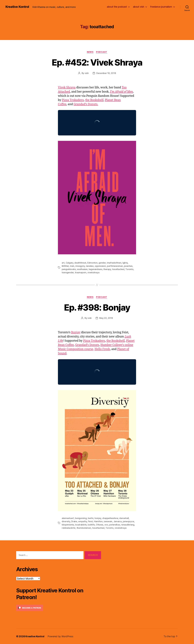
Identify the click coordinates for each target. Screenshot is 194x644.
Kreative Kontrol (17, 7)
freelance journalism (161, 7)
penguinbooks (69, 269)
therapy (107, 269)
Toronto (129, 269)
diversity (66, 521)
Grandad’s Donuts (87, 345)
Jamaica (118, 521)
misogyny (80, 266)
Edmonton (92, 263)
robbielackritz (69, 528)
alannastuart (68, 518)
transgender (68, 272)
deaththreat (80, 263)
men (72, 266)
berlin (91, 518)
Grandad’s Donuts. (86, 104)
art (63, 263)
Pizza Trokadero (73, 100)
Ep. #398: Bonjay (97, 307)
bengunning (81, 518)
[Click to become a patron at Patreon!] (59, 608)
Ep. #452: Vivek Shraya (97, 62)
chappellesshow (110, 518)
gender (102, 263)
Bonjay (76, 332)
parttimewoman (115, 266)
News (90, 52)
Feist (90, 521)
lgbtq (125, 263)
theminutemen (84, 528)
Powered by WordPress (60, 636)
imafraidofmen (114, 263)
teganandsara (95, 269)
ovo (106, 525)
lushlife (91, 525)
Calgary (70, 263)
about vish (139, 7)
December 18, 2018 (106, 73)
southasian (82, 269)
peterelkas (115, 525)
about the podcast (117, 7)
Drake (74, 521)
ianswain (108, 521)
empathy (83, 521)
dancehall (124, 518)
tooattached (118, 269)
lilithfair (65, 266)
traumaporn (81, 272)
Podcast (102, 52)
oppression (100, 266)
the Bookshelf (94, 100)
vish (87, 73)
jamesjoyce (128, 521)
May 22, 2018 (106, 318)
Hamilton (98, 521)
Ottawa (100, 525)
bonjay (98, 518)
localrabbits (81, 525)
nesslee (90, 266)
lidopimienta (68, 525)
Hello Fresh (102, 349)
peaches (128, 266)
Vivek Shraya (67, 88)
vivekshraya (93, 272)
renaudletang (128, 525)
